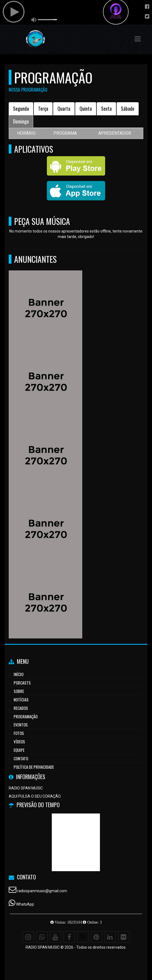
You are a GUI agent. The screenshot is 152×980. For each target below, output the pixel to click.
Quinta (86, 108)
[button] (138, 39)
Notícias (21, 699)
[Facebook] (69, 937)
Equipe (19, 750)
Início (19, 674)
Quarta (64, 108)
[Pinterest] (96, 937)
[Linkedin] (110, 937)
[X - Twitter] (83, 937)
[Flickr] (124, 937)
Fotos (19, 733)
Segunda (21, 108)
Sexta (106, 108)
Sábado (128, 108)
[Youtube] (56, 937)
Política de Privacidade (34, 767)
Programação (26, 716)
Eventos (21, 725)
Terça (43, 108)
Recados (21, 708)
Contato (21, 758)
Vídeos (19, 741)
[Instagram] (28, 937)
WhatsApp (25, 904)
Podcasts (22, 683)
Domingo (21, 121)
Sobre (19, 691)
